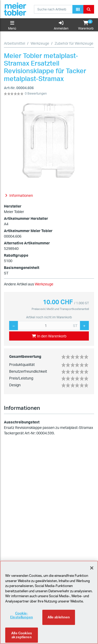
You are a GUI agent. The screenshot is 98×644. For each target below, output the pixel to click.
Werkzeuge (40, 43)
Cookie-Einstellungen (22, 616)
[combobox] (53, 9)
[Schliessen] (92, 569)
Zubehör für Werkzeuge (74, 43)
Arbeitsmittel (15, 43)
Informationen (22, 408)
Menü (12, 25)
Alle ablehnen (59, 618)
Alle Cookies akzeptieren (22, 636)
